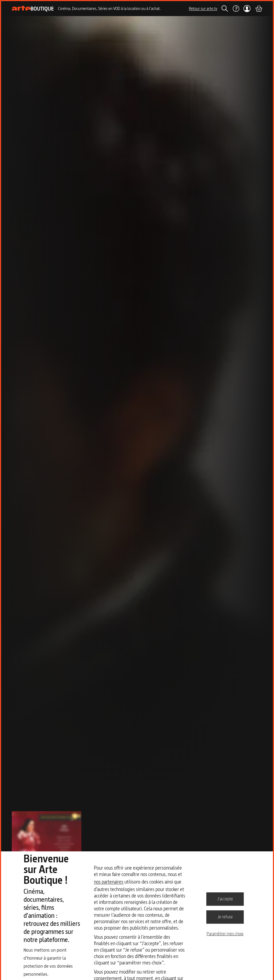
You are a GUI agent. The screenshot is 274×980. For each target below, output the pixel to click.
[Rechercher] (225, 9)
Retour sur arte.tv (203, 8)
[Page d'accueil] (33, 9)
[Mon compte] (247, 9)
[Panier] (258, 9)
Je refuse (225, 917)
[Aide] (236, 9)
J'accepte (225, 899)
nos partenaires (109, 882)
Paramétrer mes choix (225, 934)
